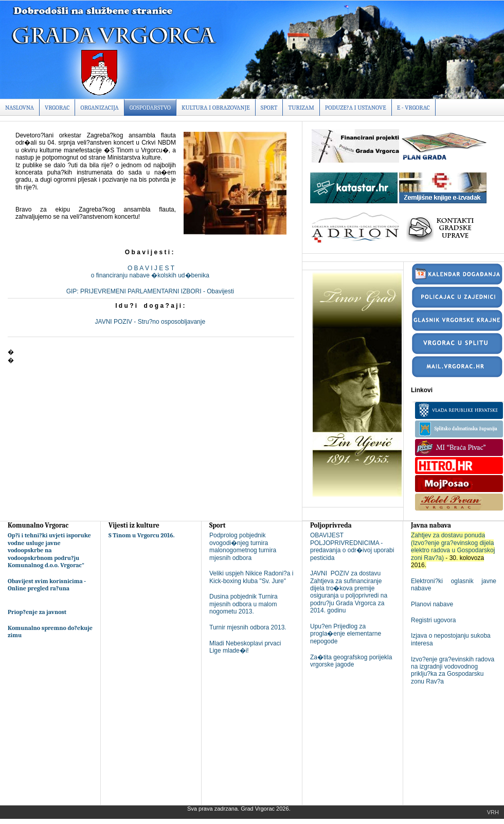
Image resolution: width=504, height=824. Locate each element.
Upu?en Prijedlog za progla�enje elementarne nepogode (346, 634)
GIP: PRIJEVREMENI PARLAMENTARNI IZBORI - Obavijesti (151, 291)
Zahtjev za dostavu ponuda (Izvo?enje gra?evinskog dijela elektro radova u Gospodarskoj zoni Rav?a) (453, 546)
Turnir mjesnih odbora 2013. (248, 627)
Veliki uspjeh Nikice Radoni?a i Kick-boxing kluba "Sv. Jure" (251, 577)
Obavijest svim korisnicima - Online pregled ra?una (47, 585)
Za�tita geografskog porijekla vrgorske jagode (351, 661)
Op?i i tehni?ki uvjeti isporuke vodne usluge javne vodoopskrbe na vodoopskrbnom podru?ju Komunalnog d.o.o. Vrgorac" (49, 550)
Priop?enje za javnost (37, 612)
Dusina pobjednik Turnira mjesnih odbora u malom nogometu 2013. (244, 604)
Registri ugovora (433, 620)
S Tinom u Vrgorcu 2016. (142, 535)
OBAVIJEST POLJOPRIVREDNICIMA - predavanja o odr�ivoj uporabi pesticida (352, 546)
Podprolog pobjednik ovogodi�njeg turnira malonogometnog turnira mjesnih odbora (243, 546)
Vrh (493, 812)
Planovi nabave (432, 604)
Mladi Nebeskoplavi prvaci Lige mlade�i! (245, 647)
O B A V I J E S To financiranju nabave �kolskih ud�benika (151, 272)
